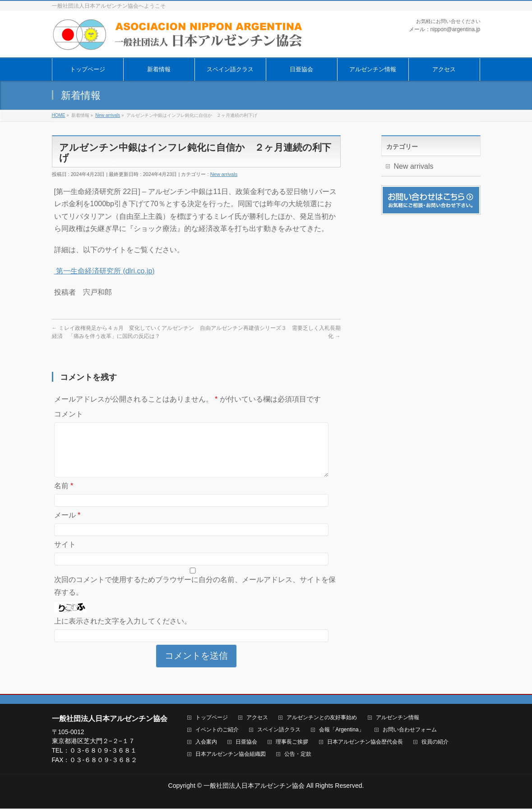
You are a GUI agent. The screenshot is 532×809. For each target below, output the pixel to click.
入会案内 (206, 742)
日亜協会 (246, 742)
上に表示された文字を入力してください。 (123, 632)
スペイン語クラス (279, 730)
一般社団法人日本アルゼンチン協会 (254, 786)
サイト (65, 555)
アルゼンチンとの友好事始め (322, 718)
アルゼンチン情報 (398, 718)
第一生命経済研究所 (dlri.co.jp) (104, 271)
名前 (64, 497)
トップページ (212, 718)
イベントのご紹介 (217, 730)
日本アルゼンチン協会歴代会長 (365, 742)
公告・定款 (298, 755)
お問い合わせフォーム (410, 730)
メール (67, 526)
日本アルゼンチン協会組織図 (231, 755)
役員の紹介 (435, 742)
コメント (69, 414)
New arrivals (224, 174)
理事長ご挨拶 (292, 742)
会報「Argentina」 (341, 730)
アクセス (257, 718)
